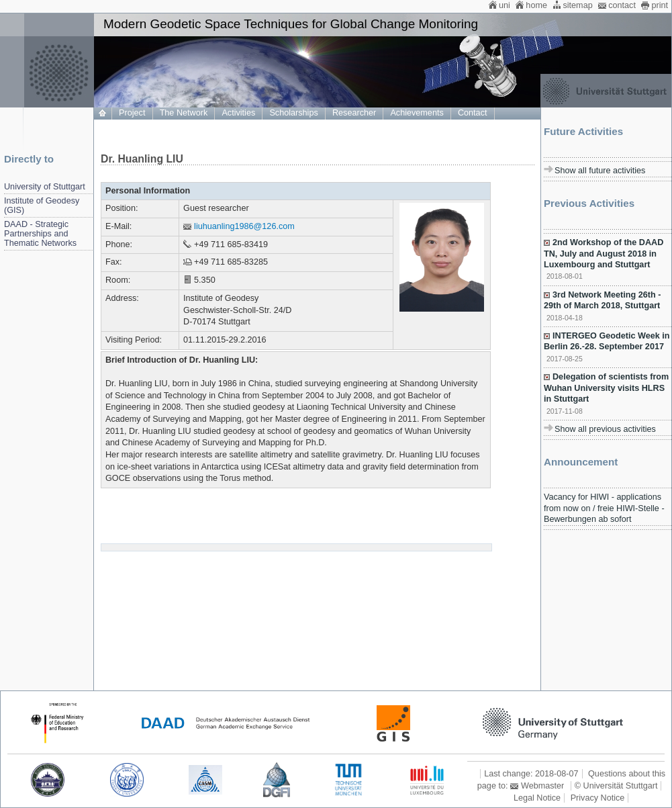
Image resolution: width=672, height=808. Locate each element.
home (536, 5)
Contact (473, 113)
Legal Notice (537, 798)
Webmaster (542, 786)
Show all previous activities (605, 429)
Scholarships (293, 113)
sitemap (577, 5)
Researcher (354, 113)
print (660, 5)
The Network (184, 113)
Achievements (417, 113)
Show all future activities (600, 171)
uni (505, 5)
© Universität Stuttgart (616, 786)
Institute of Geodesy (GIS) (42, 206)
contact (622, 5)
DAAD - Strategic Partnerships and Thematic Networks (40, 234)
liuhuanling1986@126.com (244, 226)
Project (132, 113)
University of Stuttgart (45, 187)
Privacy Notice (598, 798)
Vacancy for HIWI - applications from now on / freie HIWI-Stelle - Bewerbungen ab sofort (604, 508)
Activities (238, 113)
